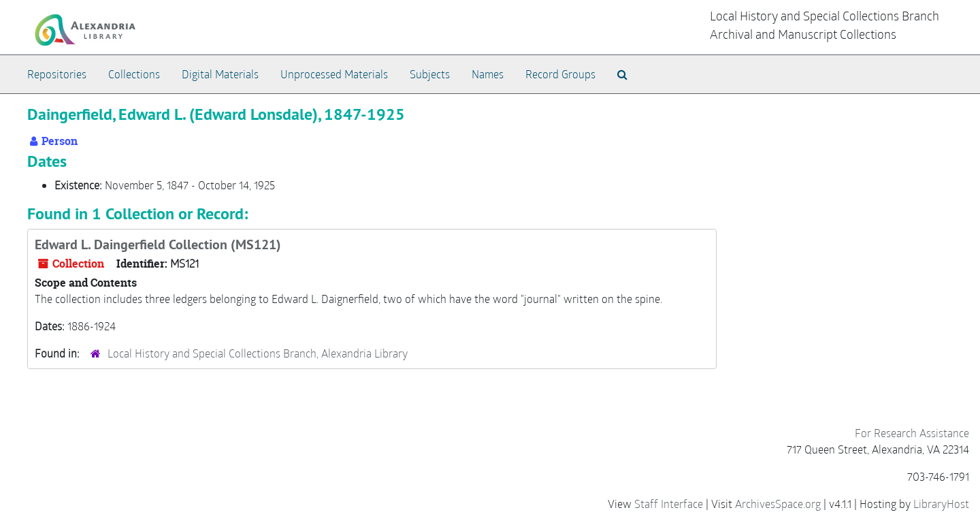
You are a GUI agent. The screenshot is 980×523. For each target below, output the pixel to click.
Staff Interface (669, 504)
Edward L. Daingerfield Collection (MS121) (158, 244)
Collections (134, 74)
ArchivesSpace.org (778, 504)
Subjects (430, 74)
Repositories (57, 74)
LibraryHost (941, 504)
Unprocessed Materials (334, 74)
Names (488, 74)
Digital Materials (220, 74)
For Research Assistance (912, 433)
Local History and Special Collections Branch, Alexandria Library (258, 353)
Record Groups (560, 74)
